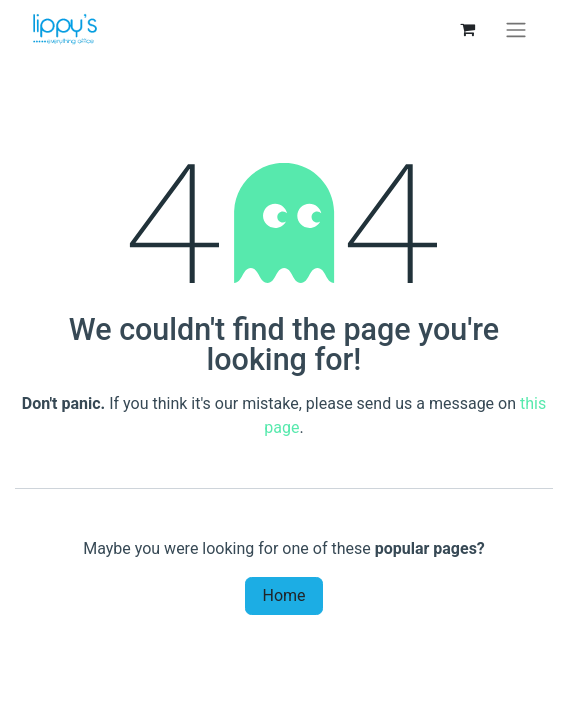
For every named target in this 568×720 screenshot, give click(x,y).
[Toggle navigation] (516, 29)
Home (283, 595)
